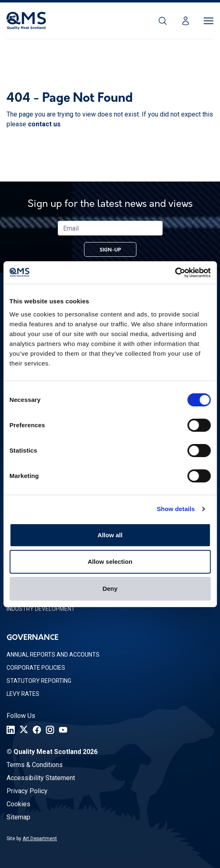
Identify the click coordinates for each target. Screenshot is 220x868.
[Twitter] (24, 730)
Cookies (18, 804)
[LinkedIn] (11, 730)
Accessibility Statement (41, 778)
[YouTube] (63, 730)
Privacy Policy (27, 791)
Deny (110, 589)
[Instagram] (50, 730)
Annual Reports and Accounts (53, 655)
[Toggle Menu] (209, 21)
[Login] (186, 21)
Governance (33, 638)
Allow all (110, 535)
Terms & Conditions (35, 765)
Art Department (40, 839)
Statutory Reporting (39, 681)
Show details (176, 509)
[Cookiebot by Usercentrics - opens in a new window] (175, 273)
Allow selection (110, 562)
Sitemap (18, 817)
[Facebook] (37, 730)
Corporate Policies (36, 668)
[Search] (163, 21)
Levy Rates (23, 694)
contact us (44, 124)
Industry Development (41, 609)
